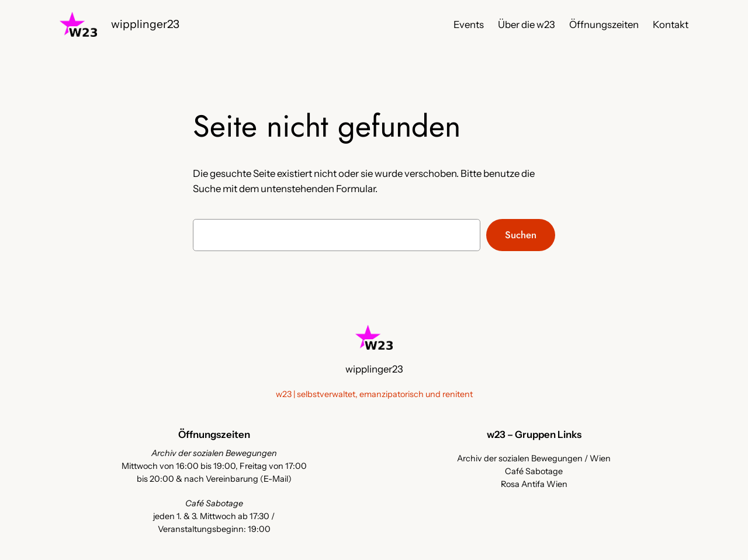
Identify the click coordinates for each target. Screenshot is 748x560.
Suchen (521, 235)
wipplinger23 (145, 24)
